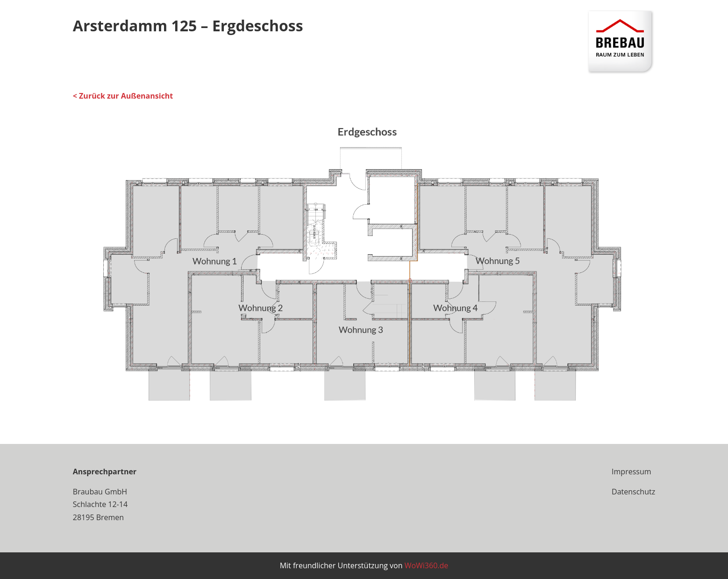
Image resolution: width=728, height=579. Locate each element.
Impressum (631, 472)
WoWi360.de (427, 565)
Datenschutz (633, 492)
